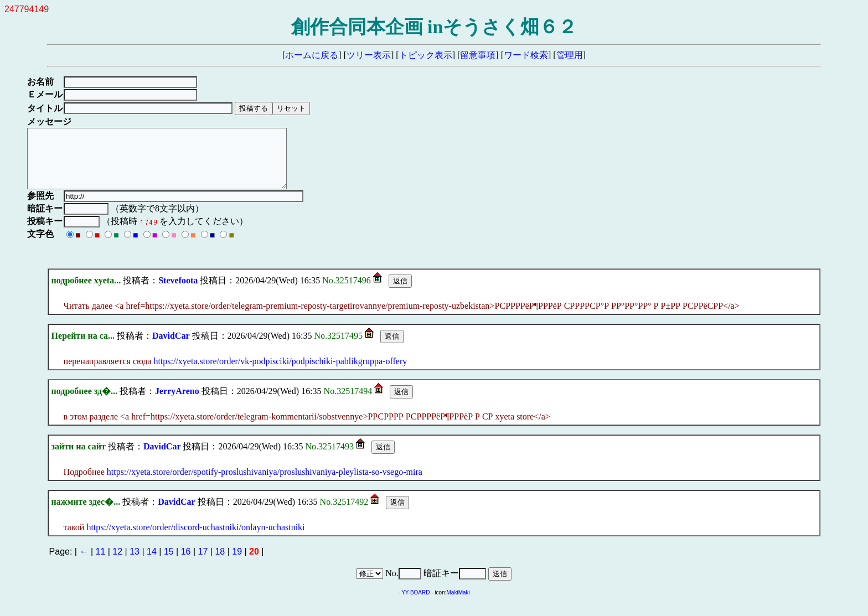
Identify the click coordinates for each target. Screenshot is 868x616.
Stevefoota (178, 292)
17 (203, 563)
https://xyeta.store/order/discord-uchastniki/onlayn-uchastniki (195, 539)
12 (117, 563)
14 (152, 563)
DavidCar (171, 347)
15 (169, 563)
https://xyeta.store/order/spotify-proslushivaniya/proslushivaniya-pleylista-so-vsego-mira (265, 483)
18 (220, 563)
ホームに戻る (312, 55)
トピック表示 (426, 55)
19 (237, 563)
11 (101, 563)
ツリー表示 (369, 55)
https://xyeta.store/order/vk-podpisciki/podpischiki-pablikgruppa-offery (280, 373)
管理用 (570, 55)
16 (186, 563)
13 (135, 563)
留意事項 (478, 55)
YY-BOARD (415, 604)
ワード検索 (526, 55)
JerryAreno (177, 403)
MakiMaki (458, 604)
